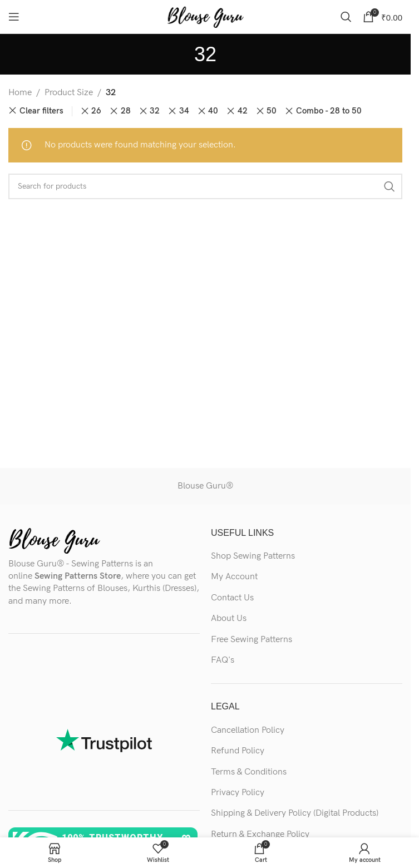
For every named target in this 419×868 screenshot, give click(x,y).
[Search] (346, 17)
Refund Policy (238, 751)
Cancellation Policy (248, 730)
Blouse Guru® (205, 486)
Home (20, 93)
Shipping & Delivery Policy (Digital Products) (295, 813)
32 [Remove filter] (155, 111)
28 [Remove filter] (126, 111)
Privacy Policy (238, 793)
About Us (229, 618)
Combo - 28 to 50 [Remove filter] (329, 111)
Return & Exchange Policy (260, 834)
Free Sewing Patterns (252, 640)
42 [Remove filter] (243, 111)
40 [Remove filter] (213, 111)
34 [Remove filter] (184, 111)
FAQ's (223, 660)
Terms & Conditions (249, 772)
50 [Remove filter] (272, 111)
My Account (234, 577)
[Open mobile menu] (14, 17)
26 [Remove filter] (96, 111)
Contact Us (232, 598)
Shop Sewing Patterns (253, 556)
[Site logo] (205, 16)
